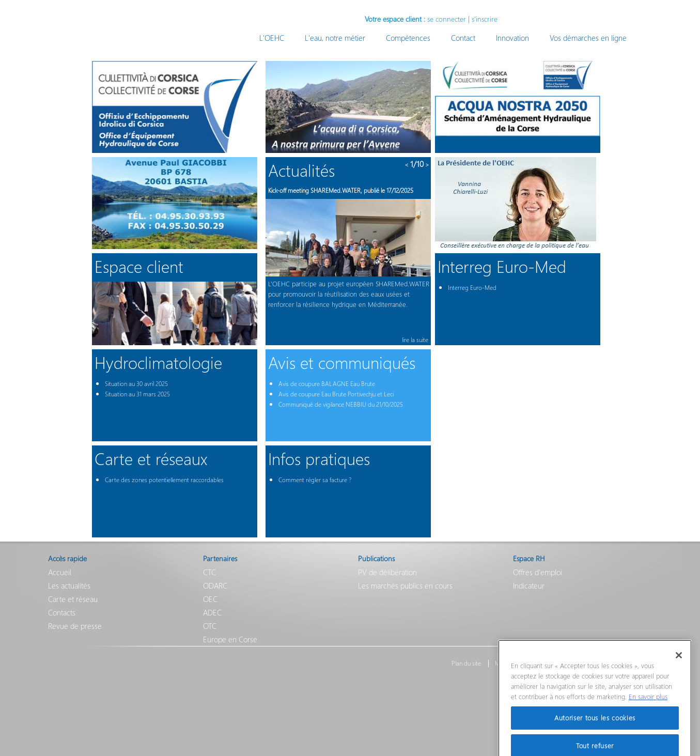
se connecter (447, 19)
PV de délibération (387, 572)
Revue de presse (75, 626)
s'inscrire (485, 19)
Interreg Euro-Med (472, 288)
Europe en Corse (230, 639)
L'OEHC (272, 38)
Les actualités (69, 585)
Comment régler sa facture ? (315, 480)
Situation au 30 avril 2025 (136, 384)
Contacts (62, 612)
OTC (210, 626)
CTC (209, 572)
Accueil (60, 572)
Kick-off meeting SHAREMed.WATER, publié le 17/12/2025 (341, 190)
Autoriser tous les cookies (595, 731)
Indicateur (529, 585)
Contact (463, 38)
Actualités (301, 170)
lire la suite (415, 340)
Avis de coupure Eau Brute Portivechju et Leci (336, 394)
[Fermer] (679, 669)
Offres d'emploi (538, 572)
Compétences (408, 38)
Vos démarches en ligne (588, 38)
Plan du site (466, 664)
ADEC (212, 612)
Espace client (139, 266)
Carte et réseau (73, 599)
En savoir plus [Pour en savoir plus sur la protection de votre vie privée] (648, 710)
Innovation (512, 38)
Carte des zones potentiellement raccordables (164, 480)
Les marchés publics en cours (405, 585)
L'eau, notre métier (335, 38)
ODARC (215, 585)
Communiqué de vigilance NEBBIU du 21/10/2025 (341, 404)
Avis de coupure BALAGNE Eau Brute (327, 384)
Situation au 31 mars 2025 (137, 394)
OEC (210, 599)
